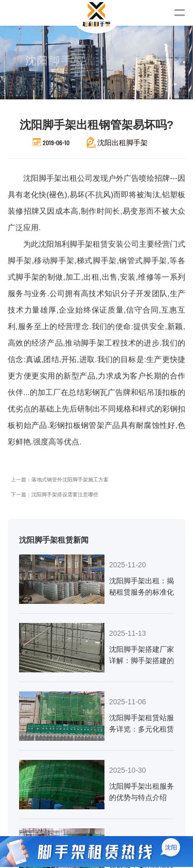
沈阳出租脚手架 (122, 142)
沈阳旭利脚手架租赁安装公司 (63, 225)
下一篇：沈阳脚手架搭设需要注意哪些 (55, 350)
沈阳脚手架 (31, 191)
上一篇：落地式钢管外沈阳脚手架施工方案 (60, 335)
